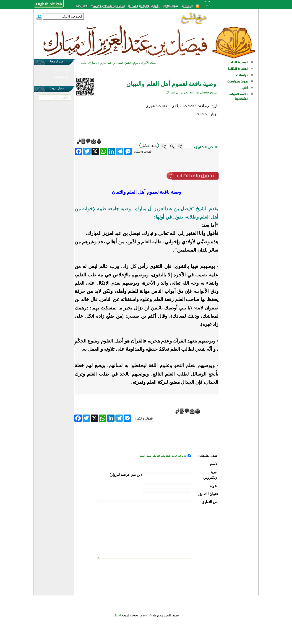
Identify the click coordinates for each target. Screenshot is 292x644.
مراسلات (242, 75)
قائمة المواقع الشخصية (238, 97)
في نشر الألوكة (61, 77)
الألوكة (117, 615)
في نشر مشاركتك (61, 70)
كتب (245, 88)
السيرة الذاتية (238, 62)
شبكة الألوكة (148, 63)
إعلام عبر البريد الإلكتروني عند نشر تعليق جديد (164, 456)
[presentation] (184, 576)
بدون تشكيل (149, 146)
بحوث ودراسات (238, 81)
